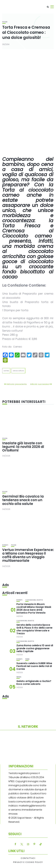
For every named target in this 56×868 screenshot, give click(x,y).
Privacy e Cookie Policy (28, 862)
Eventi (5, 545)
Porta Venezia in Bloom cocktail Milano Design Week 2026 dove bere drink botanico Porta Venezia (34, 609)
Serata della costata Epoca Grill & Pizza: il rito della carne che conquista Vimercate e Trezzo (34, 629)
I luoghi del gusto (34, 600)
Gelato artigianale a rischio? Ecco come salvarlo (34, 683)
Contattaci (28, 858)
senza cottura (18, 371)
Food (5, 22)
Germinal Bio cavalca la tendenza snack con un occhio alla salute (23, 500)
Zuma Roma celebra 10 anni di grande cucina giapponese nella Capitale (35, 648)
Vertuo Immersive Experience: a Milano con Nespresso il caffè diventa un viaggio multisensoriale (28, 555)
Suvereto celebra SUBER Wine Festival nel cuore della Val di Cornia (34, 666)
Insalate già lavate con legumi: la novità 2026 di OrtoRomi (23, 447)
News (19, 677)
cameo (6, 371)
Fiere (27, 659)
